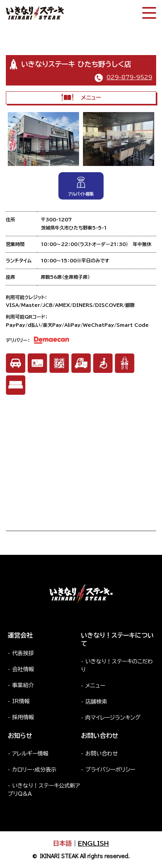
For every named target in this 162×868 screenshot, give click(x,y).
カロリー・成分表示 (34, 770)
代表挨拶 (23, 653)
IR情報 (21, 701)
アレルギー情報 (30, 754)
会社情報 (23, 669)
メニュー (81, 97)
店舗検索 (96, 702)
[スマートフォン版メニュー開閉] (149, 13)
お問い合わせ (102, 754)
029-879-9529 (129, 77)
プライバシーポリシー (110, 770)
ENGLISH (93, 843)
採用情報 (23, 717)
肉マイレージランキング (113, 718)
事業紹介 (23, 685)
